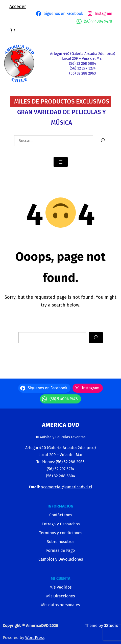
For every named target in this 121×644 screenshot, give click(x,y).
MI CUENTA (60, 578)
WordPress (35, 638)
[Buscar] (103, 141)
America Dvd (61, 425)
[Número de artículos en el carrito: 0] (13, 30)
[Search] (96, 338)
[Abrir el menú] (61, 162)
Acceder (18, 7)
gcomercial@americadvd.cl (67, 487)
